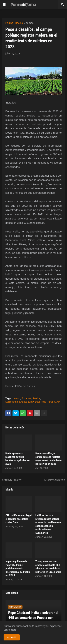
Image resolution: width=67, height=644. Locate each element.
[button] (4, 5)
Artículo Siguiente (54, 480)
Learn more (10, 630)
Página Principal (14, 23)
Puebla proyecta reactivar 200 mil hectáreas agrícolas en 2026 (17, 459)
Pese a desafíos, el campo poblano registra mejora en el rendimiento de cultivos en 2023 (48, 459)
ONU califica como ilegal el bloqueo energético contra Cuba (19, 519)
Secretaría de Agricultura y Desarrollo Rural (29, 402)
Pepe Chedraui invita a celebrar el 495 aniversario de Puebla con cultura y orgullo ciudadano (33, 618)
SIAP (57, 402)
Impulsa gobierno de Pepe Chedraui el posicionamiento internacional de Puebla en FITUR (18, 568)
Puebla (37, 398)
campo (30, 23)
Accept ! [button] (12, 637)
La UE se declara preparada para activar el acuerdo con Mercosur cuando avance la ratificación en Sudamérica (48, 524)
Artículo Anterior (13, 480)
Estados (27, 398)
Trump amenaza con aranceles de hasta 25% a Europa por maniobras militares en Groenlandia (48, 567)
